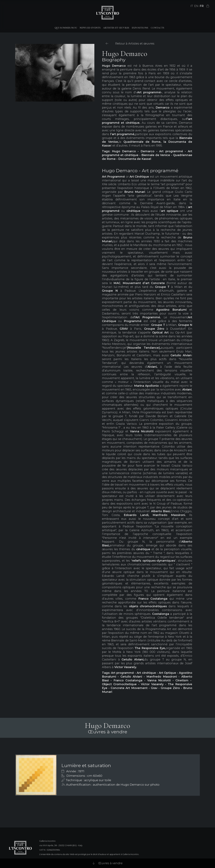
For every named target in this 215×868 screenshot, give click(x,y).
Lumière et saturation (86, 765)
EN (196, 6)
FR (202, 6)
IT (192, 6)
